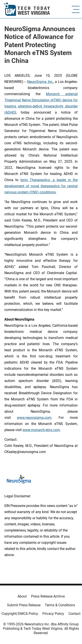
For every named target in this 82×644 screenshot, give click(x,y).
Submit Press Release (24, 605)
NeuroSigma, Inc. (40, 82)
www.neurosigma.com (34, 418)
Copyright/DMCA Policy (20, 614)
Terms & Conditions (60, 605)
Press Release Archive (48, 596)
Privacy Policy (53, 614)
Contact (74, 614)
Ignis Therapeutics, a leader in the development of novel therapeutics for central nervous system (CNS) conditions (41, 186)
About (22, 596)
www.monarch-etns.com (41, 430)
